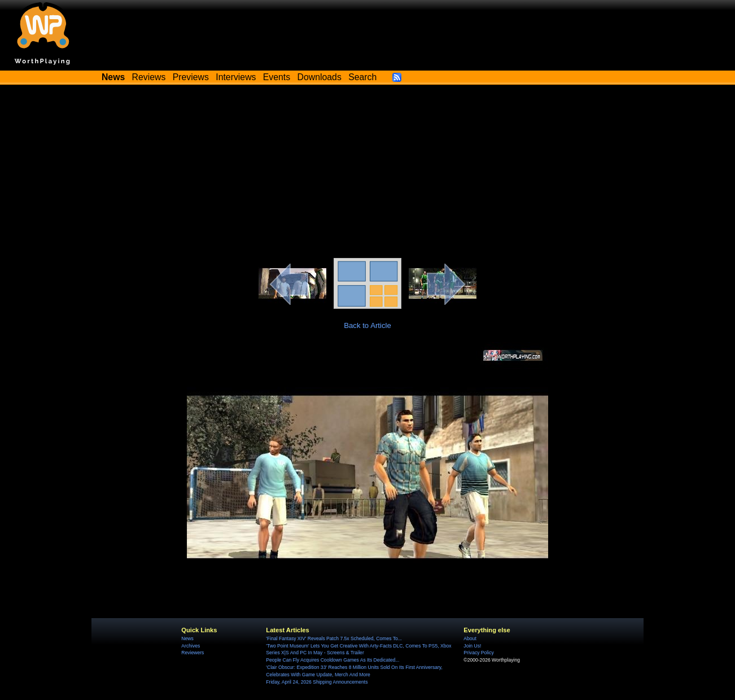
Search (362, 77)
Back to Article (368, 325)
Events (277, 77)
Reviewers (193, 653)
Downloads (320, 77)
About (470, 638)
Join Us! (472, 646)
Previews (191, 77)
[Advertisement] (368, 173)
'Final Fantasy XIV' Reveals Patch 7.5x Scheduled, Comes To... (334, 638)
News (187, 638)
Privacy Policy (478, 653)
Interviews (236, 77)
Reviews (149, 77)
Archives (191, 646)
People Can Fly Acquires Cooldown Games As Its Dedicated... (333, 660)
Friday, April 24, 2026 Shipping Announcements (317, 682)
